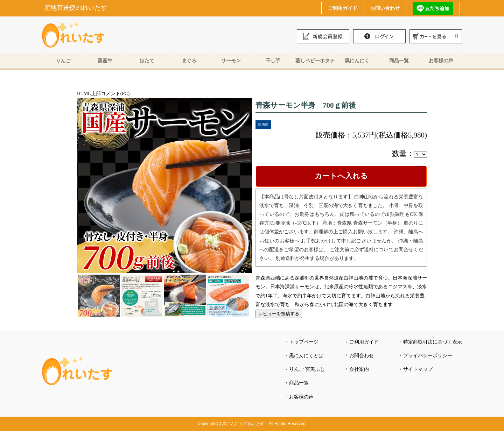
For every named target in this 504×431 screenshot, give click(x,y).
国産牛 (105, 61)
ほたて (147, 61)
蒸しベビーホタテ (315, 61)
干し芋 (273, 61)
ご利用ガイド (343, 8)
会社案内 (359, 369)
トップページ (304, 342)
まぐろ (189, 61)
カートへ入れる (341, 176)
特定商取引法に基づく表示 (433, 342)
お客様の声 (441, 61)
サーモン (231, 61)
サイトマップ (418, 369)
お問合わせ (362, 355)
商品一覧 (399, 61)
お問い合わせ (385, 8)
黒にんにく (357, 61)
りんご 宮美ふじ (307, 369)
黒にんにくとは (306, 355)
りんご (63, 61)
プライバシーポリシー (428, 355)
